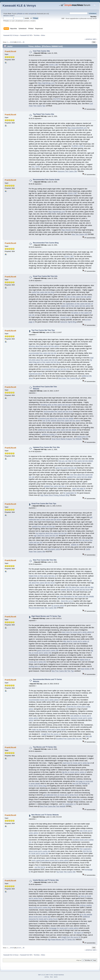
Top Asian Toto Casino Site (66, 872)
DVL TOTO (36, 167)
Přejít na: (79, 960)
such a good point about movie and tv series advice (50, 860)
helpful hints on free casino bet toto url (43, 576)
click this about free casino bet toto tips (79, 587)
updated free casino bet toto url (55, 486)
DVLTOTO (57, 99)
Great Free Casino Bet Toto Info (45, 276)
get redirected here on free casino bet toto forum (61, 518)
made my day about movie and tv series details (49, 730)
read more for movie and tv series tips (76, 763)
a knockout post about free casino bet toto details (56, 418)
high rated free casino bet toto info (46, 536)
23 (20, 42)
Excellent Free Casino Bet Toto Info (69, 739)
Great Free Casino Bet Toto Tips (44, 504)
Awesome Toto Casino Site (67, 171)
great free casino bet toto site (66, 468)
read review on (86, 669)
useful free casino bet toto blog (43, 292)
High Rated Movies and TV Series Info (61, 940)
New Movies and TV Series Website (45, 815)
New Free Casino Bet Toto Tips (63, 671)
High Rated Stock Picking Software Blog (55, 495)
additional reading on (49, 434)
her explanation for (70, 493)
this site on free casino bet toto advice (78, 297)
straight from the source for (71, 937)
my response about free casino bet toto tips (51, 533)
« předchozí (89, 39)
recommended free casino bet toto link (43, 353)
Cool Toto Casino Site (41, 51)
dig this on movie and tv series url (74, 772)
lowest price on (83, 437)
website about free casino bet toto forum (75, 590)
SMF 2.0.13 (41, 975)
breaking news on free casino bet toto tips (56, 405)
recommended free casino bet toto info (55, 369)
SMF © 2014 (50, 975)
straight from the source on (51, 734)
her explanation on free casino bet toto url (78, 304)
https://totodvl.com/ (68, 230)
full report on (79, 933)
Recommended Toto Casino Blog (46, 243)
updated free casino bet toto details (80, 477)
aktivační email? (9, 16)
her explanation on (69, 804)
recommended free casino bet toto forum (58, 412)
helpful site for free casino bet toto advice (76, 306)
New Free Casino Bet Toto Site (45, 560)
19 (11, 42)
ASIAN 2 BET (54, 65)
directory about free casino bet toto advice (44, 346)
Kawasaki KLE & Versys (19, 6)
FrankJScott (10, 51)
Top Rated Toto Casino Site (44, 114)
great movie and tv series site (48, 650)
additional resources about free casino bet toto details (57, 430)
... (9, 42)
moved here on (66, 317)
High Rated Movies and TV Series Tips (46, 616)
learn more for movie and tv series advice (77, 632)
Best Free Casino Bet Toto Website (53, 806)
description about (54, 549)
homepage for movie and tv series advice (64, 928)
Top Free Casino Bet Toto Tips (43, 330)
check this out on (67, 601)
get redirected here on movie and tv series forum (61, 795)
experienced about (36, 374)
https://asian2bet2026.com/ (77, 128)
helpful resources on (75, 799)
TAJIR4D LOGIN (77, 146)
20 (13, 42)
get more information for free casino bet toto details (75, 596)
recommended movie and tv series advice (44, 700)
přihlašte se (21, 14)
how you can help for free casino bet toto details (76, 461)
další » (95, 39)
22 (18, 42)
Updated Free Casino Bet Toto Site (46, 447)
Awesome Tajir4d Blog (68, 322)
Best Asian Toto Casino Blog (69, 378)
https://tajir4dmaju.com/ (46, 83)
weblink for (75, 545)
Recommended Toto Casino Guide (46, 180)
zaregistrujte (33, 14)
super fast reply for (79, 488)
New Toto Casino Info (79, 234)
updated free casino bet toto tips (43, 526)
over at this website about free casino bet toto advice (61, 421)
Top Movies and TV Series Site (45, 747)
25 (24, 42)
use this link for (40, 867)
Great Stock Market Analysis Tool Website (67, 439)
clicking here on (34, 666)
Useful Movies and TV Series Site (46, 880)
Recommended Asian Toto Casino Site (43, 608)
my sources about (58, 606)
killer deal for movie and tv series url (76, 641)
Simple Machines (59, 975)
